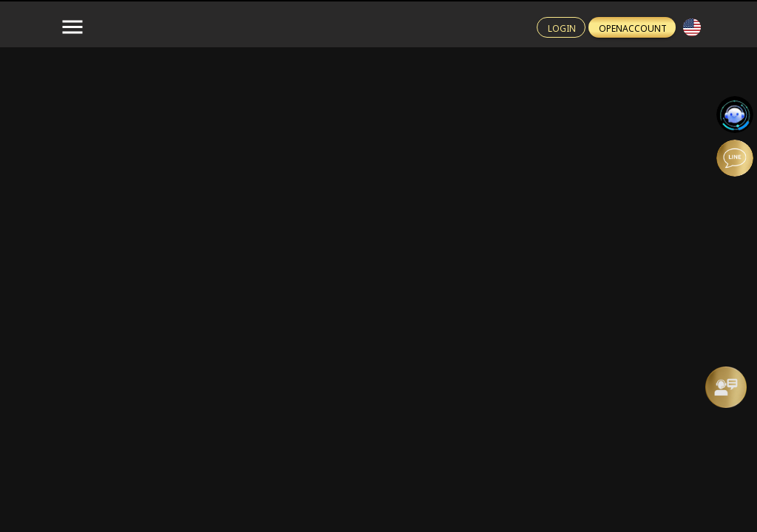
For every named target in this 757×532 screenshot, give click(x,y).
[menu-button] (72, 27)
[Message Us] (726, 387)
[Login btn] (561, 27)
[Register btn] (632, 27)
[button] (692, 27)
